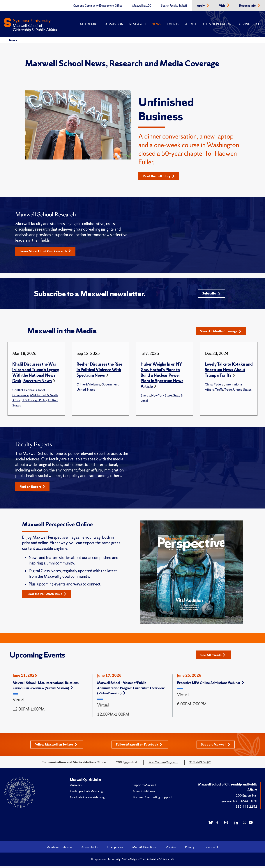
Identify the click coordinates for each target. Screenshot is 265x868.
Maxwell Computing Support (152, 799)
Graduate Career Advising (87, 799)
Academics (89, 24)
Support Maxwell (217, 746)
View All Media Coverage (222, 333)
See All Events (214, 656)
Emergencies (115, 849)
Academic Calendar (60, 849)
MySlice (171, 849)
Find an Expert (33, 488)
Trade (228, 391)
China (209, 386)
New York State (162, 397)
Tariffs (219, 391)
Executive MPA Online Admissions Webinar (211, 684)
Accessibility (90, 849)
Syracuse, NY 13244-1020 (239, 803)
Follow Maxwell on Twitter (55, 746)
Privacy (190, 849)
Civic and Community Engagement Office (98, 6)
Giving (245, 24)
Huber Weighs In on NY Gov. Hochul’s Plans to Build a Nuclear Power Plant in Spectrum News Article (162, 377)
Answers (76, 787)
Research (138, 24)
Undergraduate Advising (86, 793)
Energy (145, 397)
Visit (222, 6)
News (156, 24)
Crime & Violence (88, 386)
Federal (29, 391)
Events (173, 24)
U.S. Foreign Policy (34, 401)
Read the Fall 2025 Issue (48, 596)
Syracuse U (211, 849)
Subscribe (211, 294)
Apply (201, 6)
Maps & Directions (144, 849)
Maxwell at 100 (142, 6)
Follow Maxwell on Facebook (140, 746)
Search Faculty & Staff (174, 6)
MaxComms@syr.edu (163, 764)
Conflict (18, 391)
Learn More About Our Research (47, 251)
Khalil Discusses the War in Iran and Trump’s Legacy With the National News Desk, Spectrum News (36, 374)
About (191, 24)
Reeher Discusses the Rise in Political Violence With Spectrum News (99, 371)
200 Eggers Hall (247, 797)
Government (110, 386)
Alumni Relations (218, 24)
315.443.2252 (246, 808)
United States (86, 391)
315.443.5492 (200, 764)
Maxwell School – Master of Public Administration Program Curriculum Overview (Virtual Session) (131, 689)
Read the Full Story (160, 176)
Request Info (248, 6)
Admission (114, 24)
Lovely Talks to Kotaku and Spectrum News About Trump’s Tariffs (229, 371)
